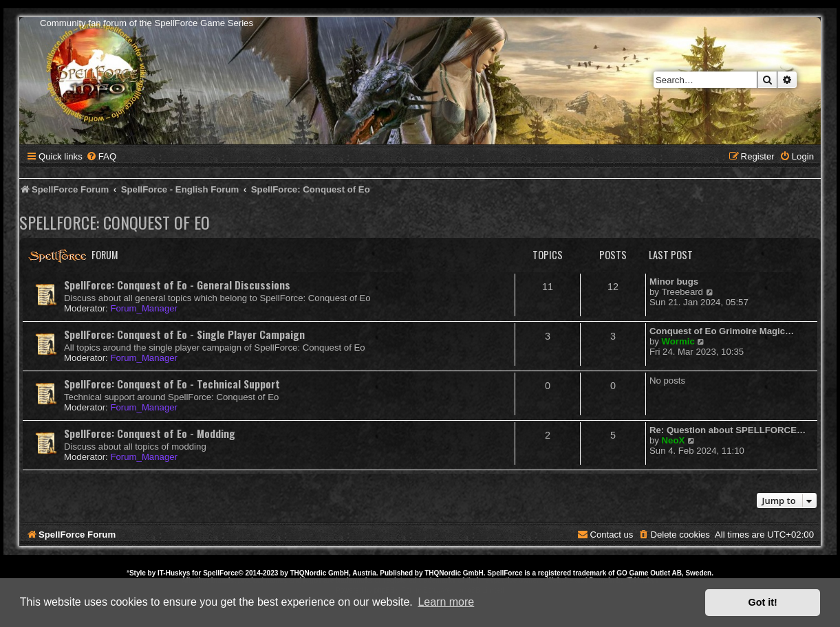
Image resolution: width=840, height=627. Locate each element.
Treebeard (682, 292)
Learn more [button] (446, 602)
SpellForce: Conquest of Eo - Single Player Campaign (184, 334)
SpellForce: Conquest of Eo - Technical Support (172, 384)
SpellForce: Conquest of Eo (115, 222)
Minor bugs (674, 282)
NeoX (674, 440)
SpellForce (220, 573)
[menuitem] (101, 156)
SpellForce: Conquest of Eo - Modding (150, 433)
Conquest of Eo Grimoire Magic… (722, 331)
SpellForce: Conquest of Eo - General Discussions (177, 285)
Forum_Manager (143, 308)
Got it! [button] (763, 602)
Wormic (678, 341)
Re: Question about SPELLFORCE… (728, 430)
